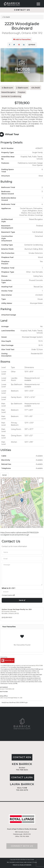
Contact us (22, 10)
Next (42, 65)
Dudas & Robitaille (26, 865)
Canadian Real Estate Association (21, 667)
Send (22, 600)
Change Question (8, 595)
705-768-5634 (22, 770)
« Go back (6, 17)
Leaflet (12, 527)
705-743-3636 (24, 836)
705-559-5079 (22, 790)
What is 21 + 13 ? (8, 588)
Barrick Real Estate (29, 860)
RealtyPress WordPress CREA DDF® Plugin (15, 703)
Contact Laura (22, 777)
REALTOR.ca (7, 666)
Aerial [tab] (4, 475)
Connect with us (22, 846)
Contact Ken (22, 757)
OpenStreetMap (20, 527)
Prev (2, 65)
